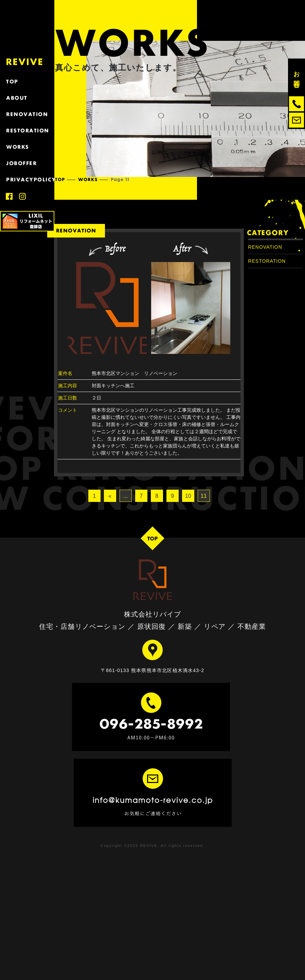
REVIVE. (150, 846)
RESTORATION (27, 130)
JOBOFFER (27, 163)
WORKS (27, 147)
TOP (27, 81)
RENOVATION (27, 114)
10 (188, 496)
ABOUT (27, 98)
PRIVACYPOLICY (27, 179)
